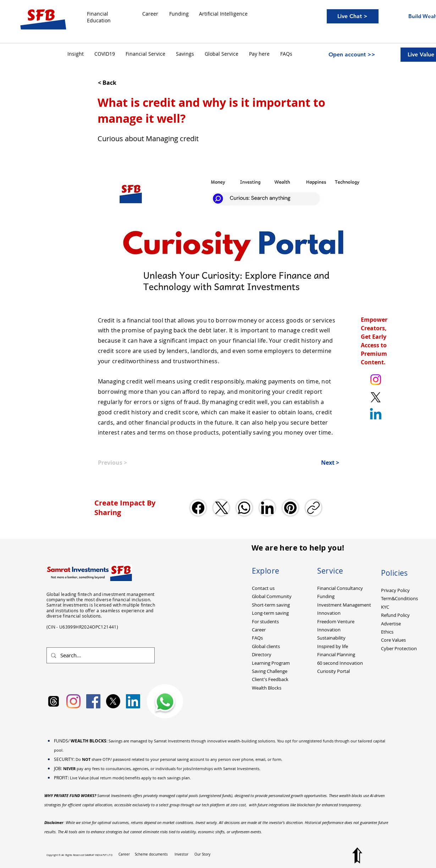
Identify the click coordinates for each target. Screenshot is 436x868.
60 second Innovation (340, 663)
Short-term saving (271, 605)
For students (265, 621)
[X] (113, 701)
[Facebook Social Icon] (93, 701)
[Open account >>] (352, 55)
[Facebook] (198, 508)
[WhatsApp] (244, 508)
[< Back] (121, 83)
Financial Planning (336, 654)
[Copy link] (313, 508)
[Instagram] (73, 701)
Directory (262, 654)
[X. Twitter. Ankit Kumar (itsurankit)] (376, 397)
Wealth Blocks (267, 688)
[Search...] (100, 655)
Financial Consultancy (340, 588)
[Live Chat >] (353, 16)
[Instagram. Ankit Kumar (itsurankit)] (376, 380)
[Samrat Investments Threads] (54, 701)
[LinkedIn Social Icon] (133, 701)
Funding (326, 596)
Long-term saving (270, 613)
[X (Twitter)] (221, 508)
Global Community (272, 596)
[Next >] (321, 463)
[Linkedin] (376, 415)
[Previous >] (121, 463)
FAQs (257, 638)
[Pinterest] (290, 508)
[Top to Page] (357, 855)
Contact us (263, 588)
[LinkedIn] (267, 508)
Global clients (266, 646)
